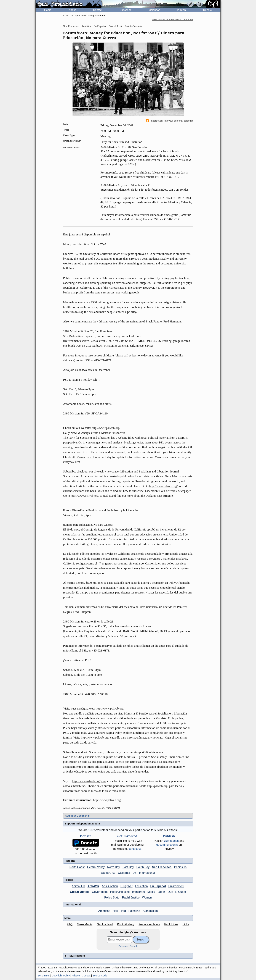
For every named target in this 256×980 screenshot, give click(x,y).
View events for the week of (173, 19)
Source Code (100, 976)
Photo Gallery (126, 924)
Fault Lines (171, 924)
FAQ (70, 924)
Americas (104, 911)
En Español (100, 26)
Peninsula (180, 867)
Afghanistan (150, 911)
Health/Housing (120, 892)
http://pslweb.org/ (158, 786)
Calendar (154, 10)
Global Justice (80, 892)
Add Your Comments (77, 816)
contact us (135, 849)
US (135, 873)
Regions (70, 861)
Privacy (76, 976)
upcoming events (167, 845)
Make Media (85, 924)
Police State (112, 898)
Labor (161, 892)
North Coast (77, 867)
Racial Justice (131, 898)
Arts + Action (110, 886)
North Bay (114, 867)
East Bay (128, 867)
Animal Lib (78, 886)
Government (100, 892)
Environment (176, 886)
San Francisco (71, 26)
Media (151, 892)
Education (141, 886)
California (124, 873)
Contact (98, 10)
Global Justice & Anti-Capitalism (126, 26)
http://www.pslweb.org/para (89, 781)
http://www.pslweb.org (107, 800)
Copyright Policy (61, 976)
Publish (181, 10)
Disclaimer (44, 976)
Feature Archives (149, 924)
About (72, 10)
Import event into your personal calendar (169, 121)
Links (186, 924)
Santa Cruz (108, 873)
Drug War (127, 886)
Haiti (116, 911)
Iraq (123, 911)
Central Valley (96, 867)
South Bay (143, 867)
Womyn (147, 898)
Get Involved (105, 924)
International (147, 873)
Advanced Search (128, 946)
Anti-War (86, 26)
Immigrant (139, 892)
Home (48, 10)
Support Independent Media (82, 823)
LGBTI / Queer (177, 892)
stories (171, 841)
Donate (207, 10)
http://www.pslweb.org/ (106, 428)
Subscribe (126, 10)
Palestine (134, 911)
